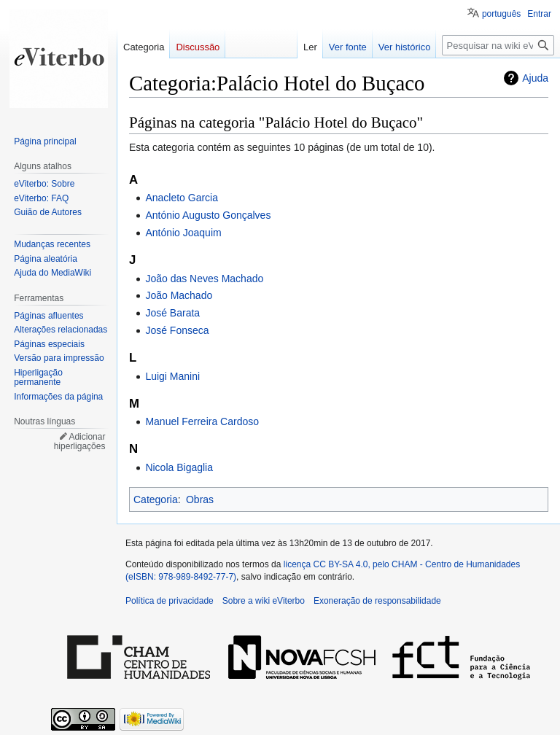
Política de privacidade (170, 601)
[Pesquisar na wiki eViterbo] (498, 45)
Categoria (156, 499)
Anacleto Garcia (182, 198)
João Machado (179, 295)
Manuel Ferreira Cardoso (202, 421)
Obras (200, 499)
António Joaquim (183, 233)
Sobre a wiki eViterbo (264, 601)
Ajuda (535, 78)
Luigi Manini (172, 376)
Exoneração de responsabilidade (377, 601)
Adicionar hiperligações (80, 442)
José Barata (172, 313)
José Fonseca (177, 330)
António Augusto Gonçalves (208, 215)
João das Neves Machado (204, 279)
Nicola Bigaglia (179, 467)
